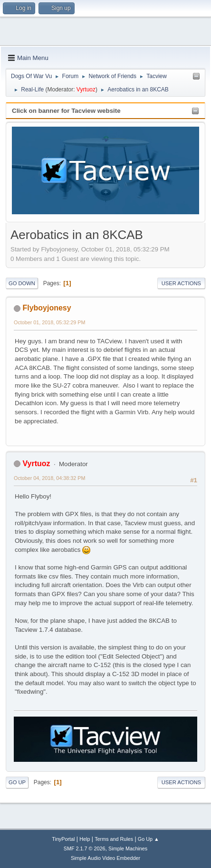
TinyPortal (63, 839)
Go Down (22, 283)
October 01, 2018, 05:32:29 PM (49, 322)
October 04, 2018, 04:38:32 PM (49, 478)
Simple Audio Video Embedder (105, 858)
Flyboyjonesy (47, 308)
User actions (181, 283)
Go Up (17, 782)
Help (85, 839)
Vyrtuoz (86, 90)
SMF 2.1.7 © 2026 (85, 848)
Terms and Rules (114, 839)
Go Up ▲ (149, 839)
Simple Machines (128, 848)
